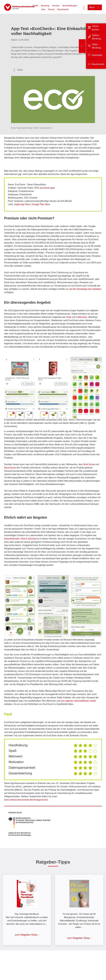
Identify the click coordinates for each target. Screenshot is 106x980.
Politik (35, 6)
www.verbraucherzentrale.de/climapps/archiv (26, 800)
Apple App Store (22, 204)
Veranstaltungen (70, 6)
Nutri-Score (89, 464)
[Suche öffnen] (84, 7)
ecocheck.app (47, 188)
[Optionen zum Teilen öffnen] (18, 70)
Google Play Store (41, 204)
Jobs (43, 9)
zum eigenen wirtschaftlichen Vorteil (78, 701)
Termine (56, 6)
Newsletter (97, 55)
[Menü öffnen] (95, 7)
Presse (51, 9)
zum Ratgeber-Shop (26, 935)
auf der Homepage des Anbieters (85, 289)
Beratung (45, 6)
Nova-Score (10, 468)
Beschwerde (63, 9)
